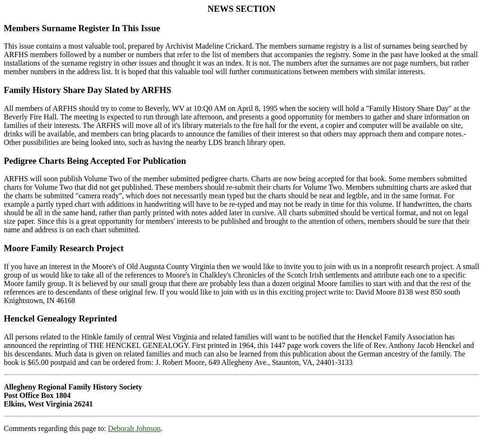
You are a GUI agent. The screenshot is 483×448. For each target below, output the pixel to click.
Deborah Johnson (134, 428)
